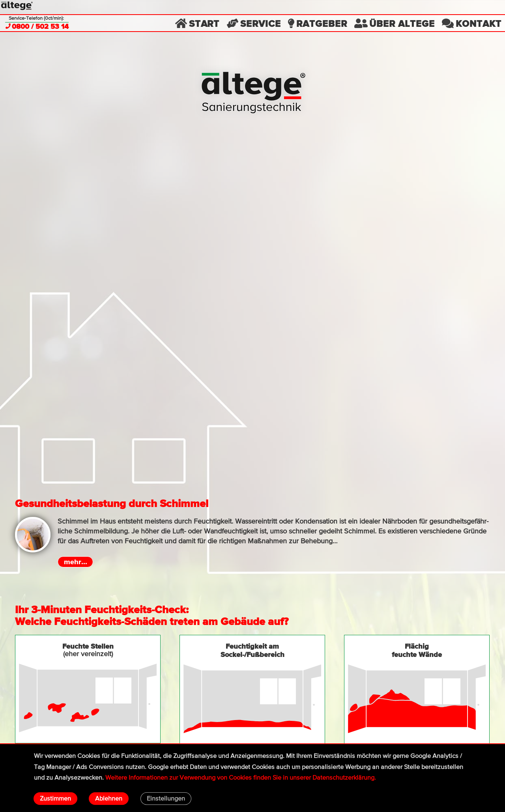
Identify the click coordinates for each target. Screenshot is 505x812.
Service (254, 23)
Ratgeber (317, 23)
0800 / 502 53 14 (37, 27)
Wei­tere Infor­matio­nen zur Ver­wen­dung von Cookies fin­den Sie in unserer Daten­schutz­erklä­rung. (241, 778)
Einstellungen (166, 799)
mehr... (76, 562)
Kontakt (471, 23)
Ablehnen (109, 799)
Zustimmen (55, 799)
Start (197, 23)
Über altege (394, 23)
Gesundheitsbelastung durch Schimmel (112, 503)
